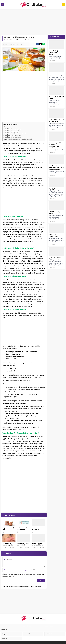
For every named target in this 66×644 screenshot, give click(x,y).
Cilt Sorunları (12, 40)
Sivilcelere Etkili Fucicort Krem (22, 529)
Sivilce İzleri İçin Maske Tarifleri (12, 129)
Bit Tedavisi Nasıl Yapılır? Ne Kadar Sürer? (56, 121)
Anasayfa (6, 40)
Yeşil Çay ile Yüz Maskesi (56, 189)
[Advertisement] (33, 21)
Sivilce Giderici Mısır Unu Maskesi (23, 544)
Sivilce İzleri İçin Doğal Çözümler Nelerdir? (15, 133)
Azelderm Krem (53, 74)
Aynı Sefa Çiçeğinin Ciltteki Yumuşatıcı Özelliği (54, 53)
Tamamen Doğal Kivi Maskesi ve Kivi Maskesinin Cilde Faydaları (55, 145)
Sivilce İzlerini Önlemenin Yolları (12, 135)
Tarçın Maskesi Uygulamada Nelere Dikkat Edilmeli (18, 139)
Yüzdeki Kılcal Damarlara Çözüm (8, 544)
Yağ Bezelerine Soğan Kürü (9, 529)
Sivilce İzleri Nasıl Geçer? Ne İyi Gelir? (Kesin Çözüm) (38, 545)
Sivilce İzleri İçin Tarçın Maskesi (12, 137)
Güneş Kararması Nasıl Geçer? (37, 529)
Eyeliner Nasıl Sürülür (55, 258)
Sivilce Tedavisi (16, 44)
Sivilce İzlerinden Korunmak (11, 131)
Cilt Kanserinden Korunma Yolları (54, 236)
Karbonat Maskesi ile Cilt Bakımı (56, 98)
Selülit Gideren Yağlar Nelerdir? (55, 213)
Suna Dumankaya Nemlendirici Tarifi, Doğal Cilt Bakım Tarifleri (56, 168)
